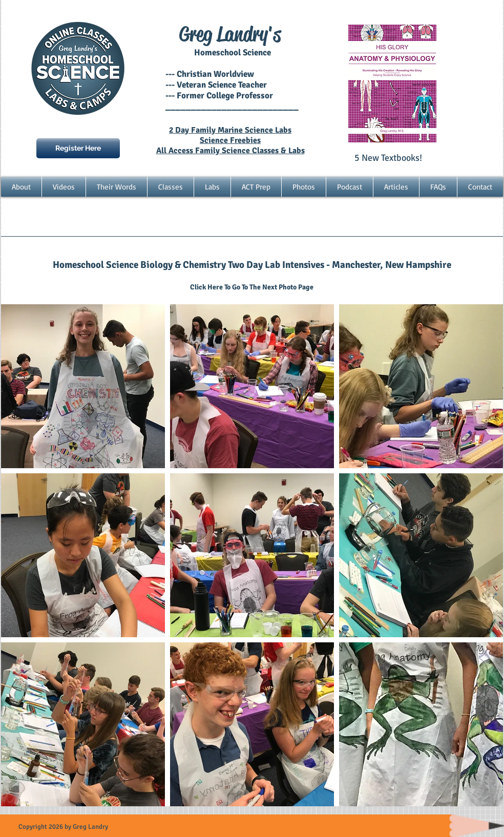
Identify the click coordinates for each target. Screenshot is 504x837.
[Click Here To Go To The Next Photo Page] (252, 287)
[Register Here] (78, 148)
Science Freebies (230, 140)
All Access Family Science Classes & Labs (230, 151)
